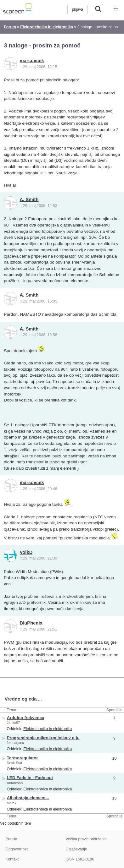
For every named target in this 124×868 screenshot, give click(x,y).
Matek (12, 803)
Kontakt (12, 859)
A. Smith (29, 199)
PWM (9, 642)
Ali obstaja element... (28, 798)
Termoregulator (23, 758)
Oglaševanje (76, 849)
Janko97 (14, 723)
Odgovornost (17, 849)
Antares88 (15, 783)
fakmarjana (16, 743)
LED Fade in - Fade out (30, 778)
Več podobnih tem (16, 823)
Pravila (11, 839)
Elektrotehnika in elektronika (48, 729)
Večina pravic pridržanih (86, 839)
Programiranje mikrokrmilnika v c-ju (43, 738)
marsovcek (32, 61)
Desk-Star (15, 763)
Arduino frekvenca (26, 718)
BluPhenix (31, 623)
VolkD (26, 552)
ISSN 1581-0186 (80, 859)
